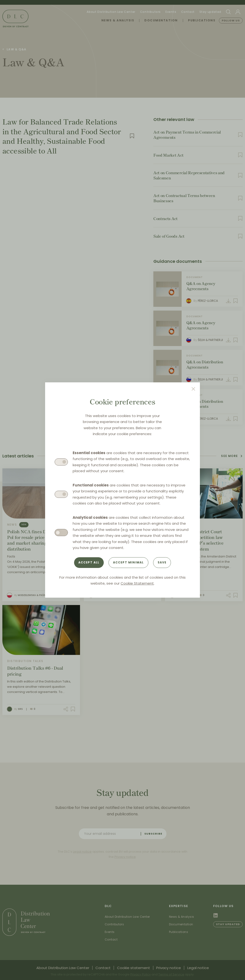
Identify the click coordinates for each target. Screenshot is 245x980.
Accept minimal (128, 562)
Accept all (89, 562)
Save (162, 562)
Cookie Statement (137, 583)
